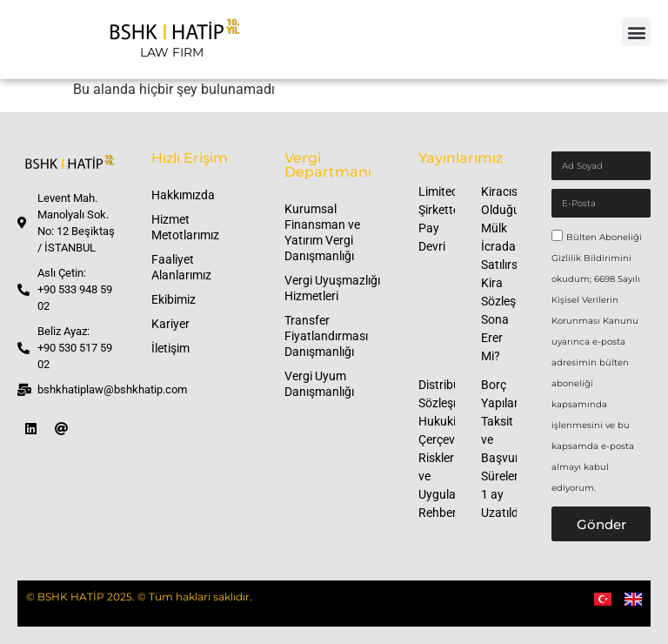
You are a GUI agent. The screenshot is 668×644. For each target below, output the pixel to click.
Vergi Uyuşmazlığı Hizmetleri (332, 288)
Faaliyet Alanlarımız (181, 267)
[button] (636, 32)
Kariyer (170, 324)
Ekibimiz (174, 299)
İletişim (170, 348)
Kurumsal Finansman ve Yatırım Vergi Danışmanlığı (322, 232)
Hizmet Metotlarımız (185, 227)
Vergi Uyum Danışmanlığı (319, 384)
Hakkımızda (183, 195)
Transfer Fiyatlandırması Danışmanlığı (326, 336)
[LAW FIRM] (171, 40)
